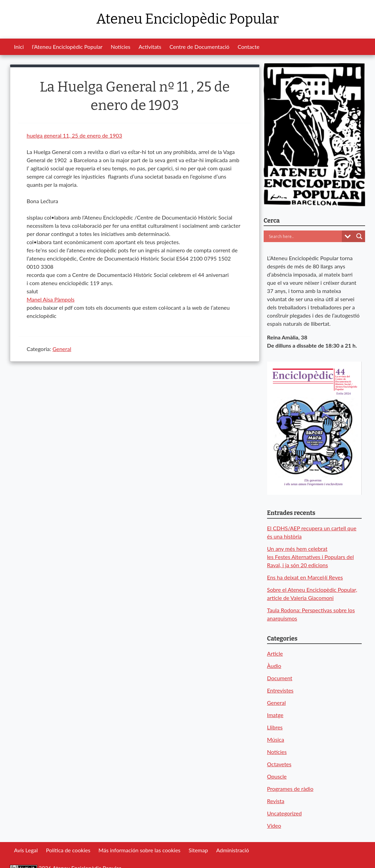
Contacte (249, 47)
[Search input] (304, 236)
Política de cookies (68, 850)
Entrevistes (280, 690)
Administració (233, 850)
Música (276, 739)
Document (280, 678)
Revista (276, 801)
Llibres (275, 727)
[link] (51, 299)
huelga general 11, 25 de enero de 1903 (74, 135)
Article (275, 653)
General (62, 349)
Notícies (121, 47)
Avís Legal (26, 850)
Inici (19, 47)
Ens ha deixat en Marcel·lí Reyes (305, 577)
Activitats (150, 47)
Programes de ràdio (290, 789)
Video (274, 825)
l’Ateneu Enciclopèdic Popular (67, 47)
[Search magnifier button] (359, 236)
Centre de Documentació (199, 47)
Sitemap (198, 850)
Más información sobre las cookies (139, 850)
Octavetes (279, 764)
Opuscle (277, 776)
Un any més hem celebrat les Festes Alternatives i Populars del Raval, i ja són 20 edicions (310, 557)
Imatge (275, 715)
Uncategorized (284, 813)
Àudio (274, 666)
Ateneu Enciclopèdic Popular (187, 19)
